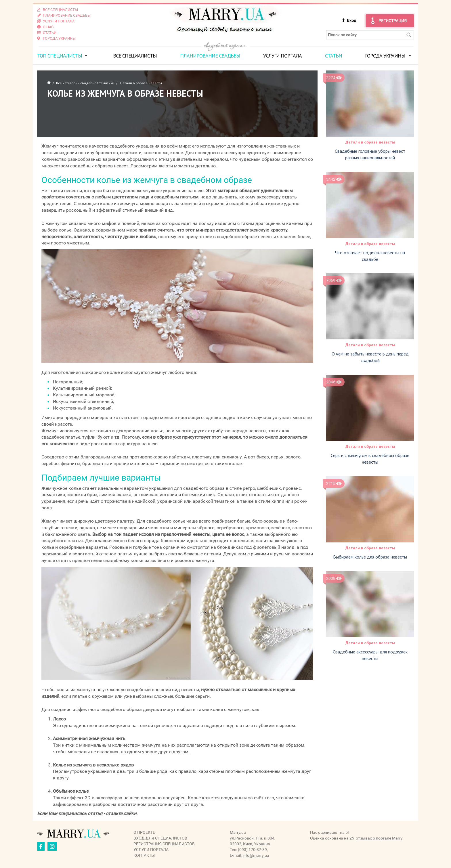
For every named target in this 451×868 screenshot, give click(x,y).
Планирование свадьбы (210, 56)
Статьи (334, 56)
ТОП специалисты (60, 56)
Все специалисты (135, 56)
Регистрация (393, 21)
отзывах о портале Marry (379, 838)
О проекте (144, 832)
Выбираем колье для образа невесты (370, 557)
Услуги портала (282, 56)
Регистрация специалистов (164, 844)
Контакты (144, 855)
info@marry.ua (256, 855)
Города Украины (385, 56)
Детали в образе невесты (370, 142)
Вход (351, 20)
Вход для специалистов (160, 838)
